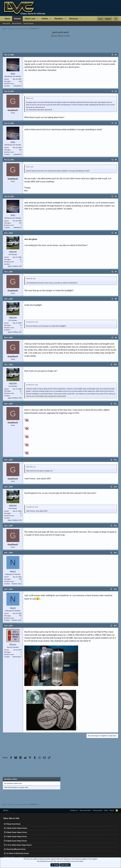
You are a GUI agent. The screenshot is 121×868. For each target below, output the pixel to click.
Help (106, 810)
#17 (115, 626)
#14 (115, 526)
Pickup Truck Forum (13, 824)
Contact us (74, 810)
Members (59, 19)
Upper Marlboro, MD (15, 266)
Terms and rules (85, 810)
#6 (116, 233)
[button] (38, 19)
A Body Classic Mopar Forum (17, 828)
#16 (115, 589)
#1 (116, 55)
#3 (116, 123)
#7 (116, 272)
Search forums (29, 23)
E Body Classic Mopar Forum (17, 841)
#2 (116, 91)
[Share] (112, 55)
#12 (115, 460)
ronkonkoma (17, 86)
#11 (115, 404)
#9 (116, 338)
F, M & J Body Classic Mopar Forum (19, 845)
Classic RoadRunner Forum (16, 849)
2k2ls (55, 36)
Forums (17, 19)
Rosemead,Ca (17, 657)
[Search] (116, 19)
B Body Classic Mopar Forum (17, 832)
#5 (116, 196)
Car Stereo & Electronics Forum (18, 853)
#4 (116, 160)
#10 (115, 365)
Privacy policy (98, 810)
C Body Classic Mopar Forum (17, 836)
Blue (6, 810)
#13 (115, 487)
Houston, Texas (17, 584)
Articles (45, 19)
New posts (6, 23)
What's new (30, 19)
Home (7, 19)
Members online (11, 779)
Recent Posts (17, 23)
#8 (116, 299)
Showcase (73, 19)
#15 (115, 553)
